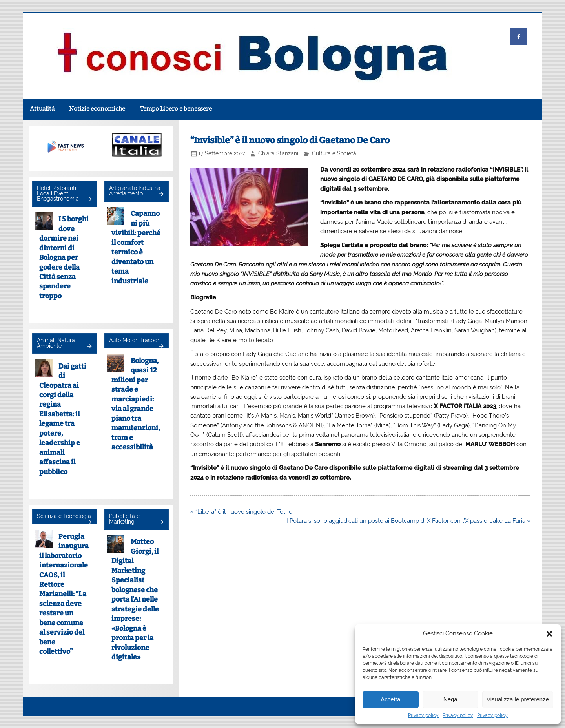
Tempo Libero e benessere (176, 109)
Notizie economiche (97, 109)
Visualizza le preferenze (518, 699)
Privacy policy (423, 715)
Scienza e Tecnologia (64, 516)
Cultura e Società (334, 153)
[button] (549, 634)
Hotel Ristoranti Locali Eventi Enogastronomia (58, 193)
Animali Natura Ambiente (56, 343)
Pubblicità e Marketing (124, 519)
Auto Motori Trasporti (136, 340)
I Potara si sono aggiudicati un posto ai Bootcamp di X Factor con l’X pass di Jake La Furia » (408, 521)
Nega (450, 699)
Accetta (390, 699)
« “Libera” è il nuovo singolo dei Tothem (244, 512)
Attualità (42, 109)
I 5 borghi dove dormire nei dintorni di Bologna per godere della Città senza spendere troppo (64, 258)
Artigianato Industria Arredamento (135, 191)
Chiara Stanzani (278, 153)
